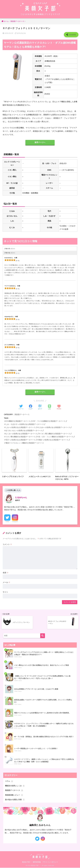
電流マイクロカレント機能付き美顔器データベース (25, 443)
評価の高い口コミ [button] (10, 249)
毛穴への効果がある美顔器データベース (21, 440)
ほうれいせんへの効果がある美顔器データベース (24, 431)
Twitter (7, 522)
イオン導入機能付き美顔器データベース (55, 434)
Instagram (15, 522)
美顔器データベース (22, 414)
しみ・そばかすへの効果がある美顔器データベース (25, 424)
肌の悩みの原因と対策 (16, 800)
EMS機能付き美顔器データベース (18, 421)
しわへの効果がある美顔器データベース (21, 427)
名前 (6, 573)
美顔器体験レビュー (15, 795)
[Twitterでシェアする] (21, 407)
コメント (7, 545)
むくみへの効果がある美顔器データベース (21, 434)
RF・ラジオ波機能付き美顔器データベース (49, 421)
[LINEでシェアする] (49, 407)
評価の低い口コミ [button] (10, 253)
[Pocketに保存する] (59, 407)
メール (7, 583)
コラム (9, 781)
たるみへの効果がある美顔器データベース (54, 427)
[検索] (43, 636)
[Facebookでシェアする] (31, 407)
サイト (5, 592)
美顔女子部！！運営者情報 (31, 862)
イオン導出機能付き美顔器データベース (21, 437)
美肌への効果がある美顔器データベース (53, 440)
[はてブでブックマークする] (40, 407)
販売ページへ (40, 142)
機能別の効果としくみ (16, 786)
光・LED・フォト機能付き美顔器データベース (56, 437)
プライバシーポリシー (50, 862)
